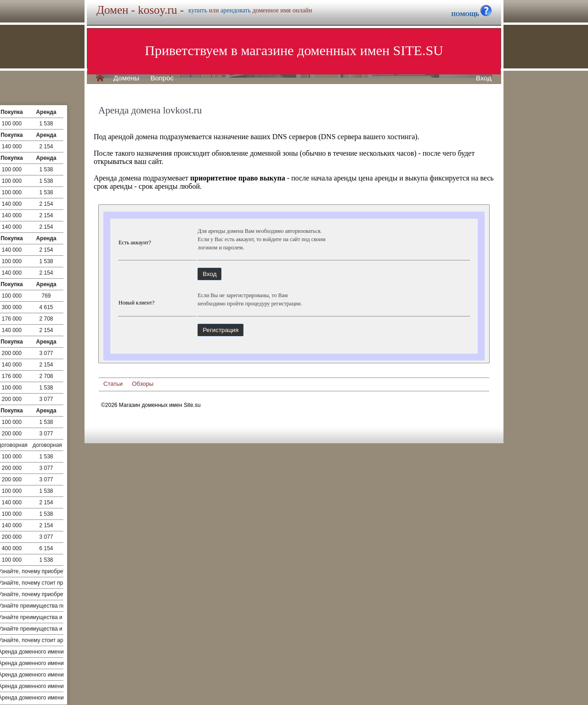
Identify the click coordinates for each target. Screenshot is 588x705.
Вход (484, 78)
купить (198, 10)
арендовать (236, 10)
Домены (126, 78)
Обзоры (143, 384)
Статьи (113, 384)
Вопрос (162, 78)
